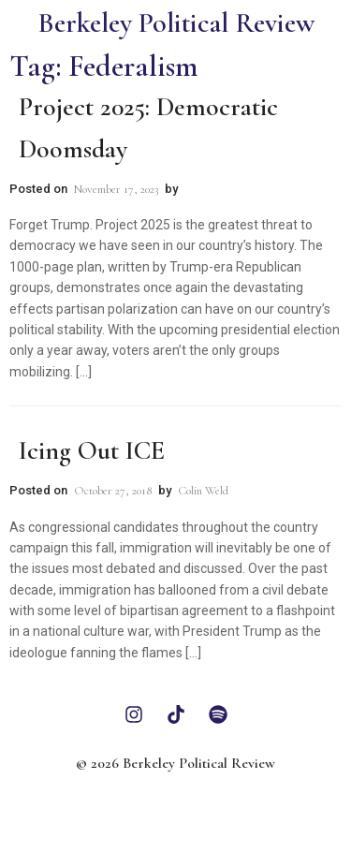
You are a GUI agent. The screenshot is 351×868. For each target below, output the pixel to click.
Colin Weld (203, 491)
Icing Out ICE (92, 450)
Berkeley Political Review (176, 23)
